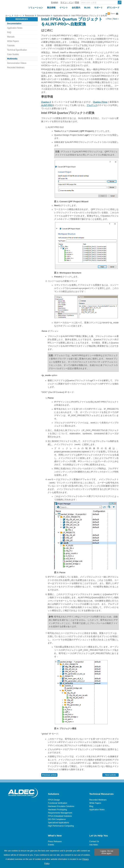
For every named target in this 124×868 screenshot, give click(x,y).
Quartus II (46, 102)
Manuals (11, 37)
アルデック (92, 105)
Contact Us (94, 841)
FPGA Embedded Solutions (60, 816)
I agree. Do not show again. (107, 852)
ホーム (8, 16)
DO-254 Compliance (57, 819)
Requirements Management (60, 813)
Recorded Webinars (16, 68)
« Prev (109, 19)
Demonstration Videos (17, 63)
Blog (91, 806)
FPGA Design (54, 800)
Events (51, 845)
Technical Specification (17, 50)
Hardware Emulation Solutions (61, 806)
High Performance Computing (61, 826)
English (55, 2)
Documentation (14, 24)
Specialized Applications (59, 823)
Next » (116, 19)
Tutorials (11, 46)
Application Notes (15, 28)
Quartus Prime (100, 102)
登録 (77, 2)
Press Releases (55, 841)
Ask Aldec (94, 845)
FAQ (9, 32)
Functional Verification (58, 803)
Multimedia (12, 59)
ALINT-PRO (47, 105)
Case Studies (13, 54)
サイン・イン (67, 2)
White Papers (13, 41)
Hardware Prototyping (57, 810)
